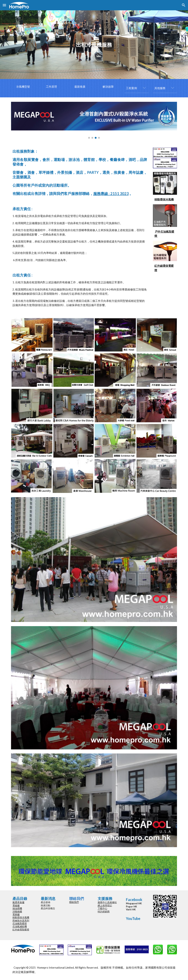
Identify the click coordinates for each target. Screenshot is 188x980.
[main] (94, 45)
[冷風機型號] (23, 87)
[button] (4, 5)
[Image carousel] (94, 120)
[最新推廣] (80, 87)
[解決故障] (108, 87)
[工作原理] (51, 87)
